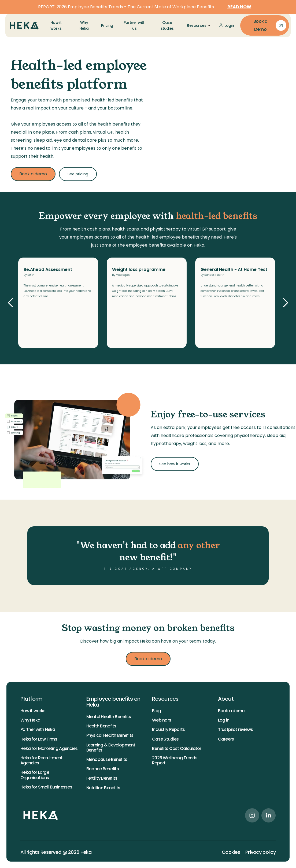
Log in (224, 720)
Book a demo (33, 174)
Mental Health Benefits (109, 717)
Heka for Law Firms (39, 739)
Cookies (231, 852)
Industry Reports (168, 729)
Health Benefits (101, 726)
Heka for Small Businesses (46, 787)
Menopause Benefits (107, 759)
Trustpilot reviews (236, 729)
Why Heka (30, 720)
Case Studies (165, 739)
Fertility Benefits (102, 778)
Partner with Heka (38, 729)
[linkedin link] (269, 815)
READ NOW (239, 7)
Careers (226, 739)
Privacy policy (260, 852)
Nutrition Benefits (103, 788)
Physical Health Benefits (110, 735)
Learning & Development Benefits (111, 748)
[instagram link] (252, 815)
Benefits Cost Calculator (177, 748)
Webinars (162, 720)
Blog (156, 711)
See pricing (78, 174)
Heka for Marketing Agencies (49, 748)
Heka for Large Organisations (35, 775)
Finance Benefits (103, 769)
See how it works (175, 464)
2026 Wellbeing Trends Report (175, 760)
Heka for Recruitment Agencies (42, 760)
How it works (33, 711)
